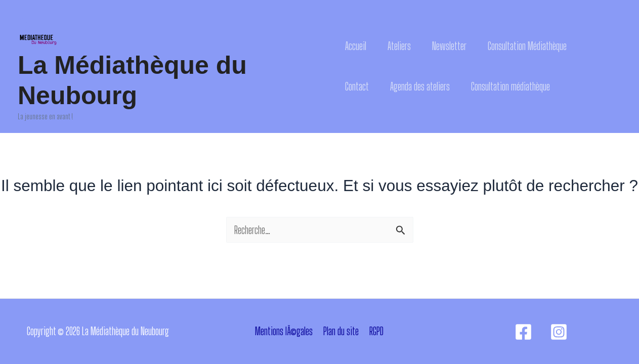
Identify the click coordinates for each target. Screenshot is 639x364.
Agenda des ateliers (420, 86)
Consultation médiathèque (510, 86)
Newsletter (449, 46)
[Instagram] (559, 332)
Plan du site (341, 331)
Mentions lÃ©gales (284, 331)
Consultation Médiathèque (527, 46)
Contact (357, 86)
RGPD (376, 331)
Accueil (356, 46)
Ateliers (399, 46)
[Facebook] (523, 332)
